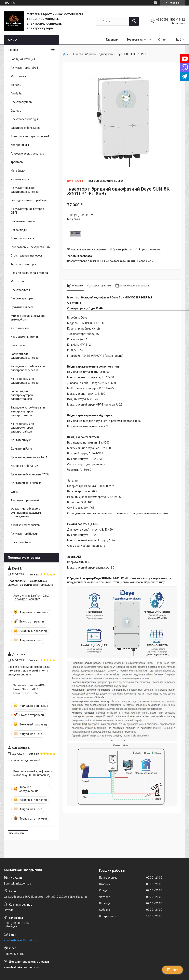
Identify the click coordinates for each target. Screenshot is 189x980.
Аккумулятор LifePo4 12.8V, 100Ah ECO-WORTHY (31, 598)
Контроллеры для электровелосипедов (25, 381)
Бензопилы (18, 345)
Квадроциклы (20, 145)
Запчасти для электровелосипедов (25, 356)
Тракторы (17, 162)
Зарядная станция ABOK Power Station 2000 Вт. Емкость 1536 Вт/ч (29, 689)
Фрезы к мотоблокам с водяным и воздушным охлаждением (26, 513)
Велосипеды (19, 230)
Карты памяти (20, 328)
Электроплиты (20, 290)
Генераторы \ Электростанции (31, 247)
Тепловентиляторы (23, 264)
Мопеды (16, 85)
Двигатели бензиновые (26, 483)
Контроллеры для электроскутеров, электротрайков (22, 428)
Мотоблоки (18, 171)
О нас (162, 40)
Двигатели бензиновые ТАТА (30, 474)
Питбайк (16, 94)
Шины (14, 492)
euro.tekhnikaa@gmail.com (21, 940)
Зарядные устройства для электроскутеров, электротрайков (28, 411)
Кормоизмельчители (24, 337)
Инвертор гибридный (24, 466)
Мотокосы (17, 281)
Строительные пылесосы (27, 256)
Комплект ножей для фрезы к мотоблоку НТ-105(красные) (33, 773)
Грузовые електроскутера (27, 154)
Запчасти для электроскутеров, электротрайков (22, 395)
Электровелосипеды (24, 119)
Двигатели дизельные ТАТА (29, 457)
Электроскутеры (21, 102)
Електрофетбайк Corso (26, 128)
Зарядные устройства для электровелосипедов (28, 368)
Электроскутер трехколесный (30, 136)
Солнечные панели (23, 221)
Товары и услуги (138, 40)
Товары (13, 50)
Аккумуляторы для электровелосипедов (25, 190)
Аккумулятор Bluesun (25, 534)
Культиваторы (20, 179)
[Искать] (134, 21)
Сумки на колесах (22, 307)
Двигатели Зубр (21, 440)
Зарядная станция (23, 59)
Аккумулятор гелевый (25, 500)
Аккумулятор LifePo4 (24, 68)
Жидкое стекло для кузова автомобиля (28, 318)
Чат (172, 970)
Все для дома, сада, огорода (29, 273)
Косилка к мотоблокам (25, 525)
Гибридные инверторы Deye (29, 200)
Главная (111, 40)
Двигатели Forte (21, 449)
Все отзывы (17, 833)
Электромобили (21, 542)
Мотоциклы (18, 76)
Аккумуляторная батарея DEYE (27, 211)
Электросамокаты (23, 238)
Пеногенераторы (22, 298)
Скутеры (16, 111)
